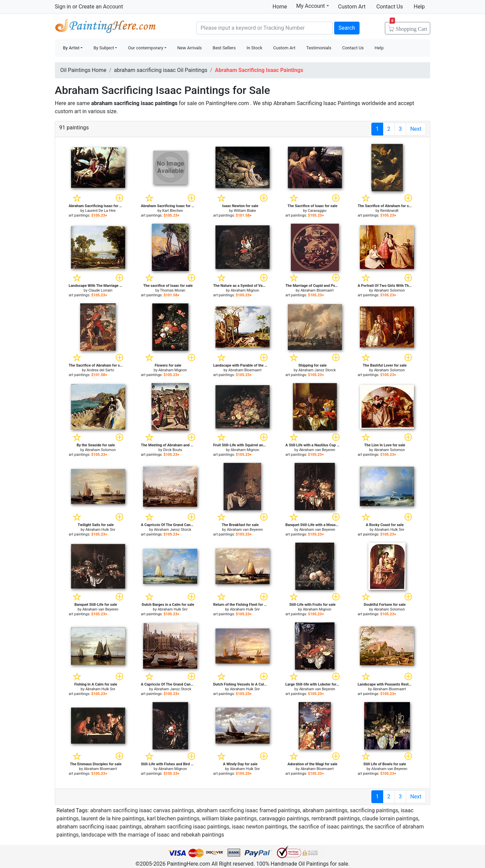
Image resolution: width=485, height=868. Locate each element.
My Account (313, 6)
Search (347, 28)
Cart (408, 27)
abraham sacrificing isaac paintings (99, 827)
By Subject (104, 48)
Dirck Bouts (172, 450)
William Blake (245, 211)
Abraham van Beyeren (317, 450)
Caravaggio (317, 211)
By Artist (71, 48)
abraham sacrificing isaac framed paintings (248, 810)
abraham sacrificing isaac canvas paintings (142, 810)
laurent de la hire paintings (113, 819)
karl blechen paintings (173, 819)
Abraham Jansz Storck (317, 370)
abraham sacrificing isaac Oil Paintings (161, 70)
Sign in (63, 7)
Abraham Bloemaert (317, 290)
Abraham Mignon (245, 290)
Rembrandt (389, 211)
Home (280, 7)
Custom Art (352, 7)
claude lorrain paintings (390, 819)
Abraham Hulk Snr (101, 530)
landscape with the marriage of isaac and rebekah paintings (153, 835)
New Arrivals (190, 48)
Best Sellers (224, 48)
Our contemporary (145, 48)
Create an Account (101, 7)
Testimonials (319, 48)
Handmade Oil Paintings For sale (106, 27)
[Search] (264, 28)
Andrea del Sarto (100, 370)
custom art (68, 111)
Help (419, 7)
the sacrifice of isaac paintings (326, 827)
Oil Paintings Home (83, 70)
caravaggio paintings (284, 819)
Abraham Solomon (389, 290)
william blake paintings (229, 819)
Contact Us (390, 7)
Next (416, 129)
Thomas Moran (172, 290)
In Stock (255, 48)
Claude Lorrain (100, 290)
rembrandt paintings (336, 819)
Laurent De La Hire (100, 211)
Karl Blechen (173, 211)
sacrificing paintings (374, 810)
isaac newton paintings (259, 827)
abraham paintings (325, 810)
